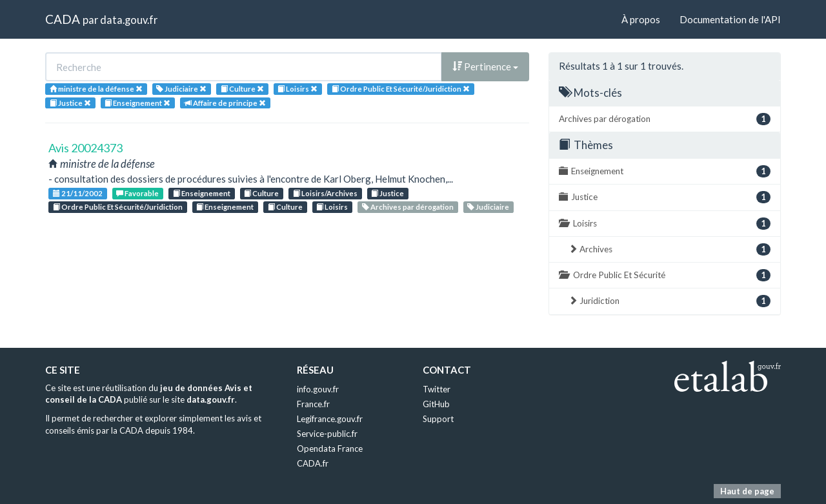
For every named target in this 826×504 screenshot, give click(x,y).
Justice (388, 193)
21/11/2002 (78, 193)
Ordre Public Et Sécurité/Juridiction (118, 207)
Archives (670, 249)
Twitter (437, 389)
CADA (63, 19)
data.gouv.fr (129, 20)
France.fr (313, 404)
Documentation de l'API (730, 19)
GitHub (436, 404)
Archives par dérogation (408, 207)
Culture (261, 193)
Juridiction (670, 301)
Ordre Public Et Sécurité (665, 275)
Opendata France (330, 449)
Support (438, 419)
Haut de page (747, 491)
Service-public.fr (327, 434)
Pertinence (485, 66)
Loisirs (332, 207)
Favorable (137, 193)
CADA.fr (313, 463)
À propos (641, 19)
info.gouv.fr (318, 389)
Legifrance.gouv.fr (330, 419)
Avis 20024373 (86, 148)
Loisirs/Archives (325, 193)
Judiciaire (488, 207)
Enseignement (202, 193)
